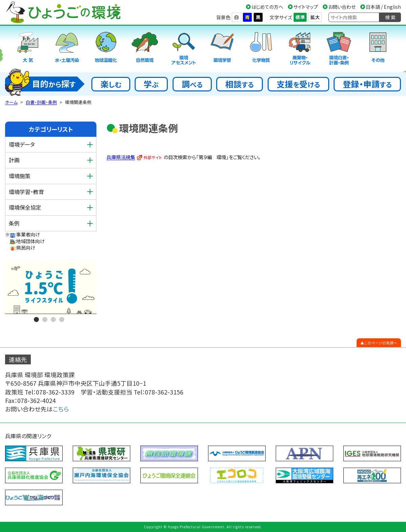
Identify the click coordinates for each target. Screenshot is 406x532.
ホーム (11, 102)
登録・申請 (367, 84)
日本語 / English (383, 7)
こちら (61, 409)
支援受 (298, 84)
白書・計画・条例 (41, 102)
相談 (240, 84)
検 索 (390, 17)
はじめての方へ (267, 7)
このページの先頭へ (381, 343)
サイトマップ (306, 7)
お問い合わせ (342, 7)
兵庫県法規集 (121, 157)
